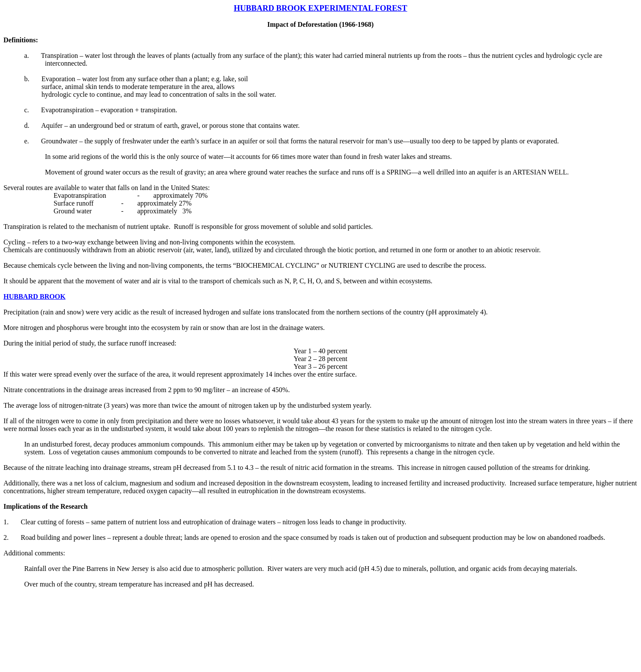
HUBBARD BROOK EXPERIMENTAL (304, 8)
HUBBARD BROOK (35, 296)
